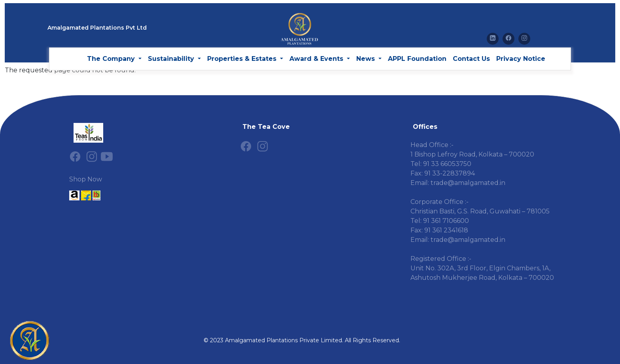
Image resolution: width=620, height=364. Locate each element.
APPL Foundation (417, 59)
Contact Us (471, 59)
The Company (112, 59)
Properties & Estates (243, 59)
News (367, 59)
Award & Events (317, 59)
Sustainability (172, 59)
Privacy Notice (521, 59)
